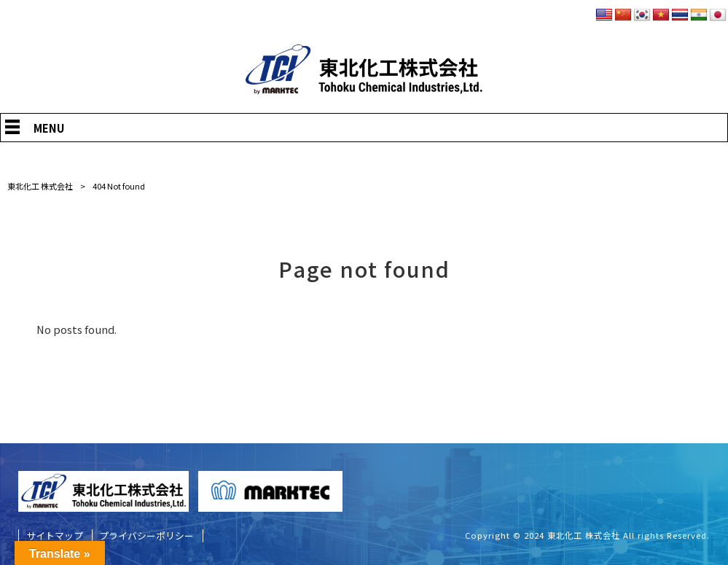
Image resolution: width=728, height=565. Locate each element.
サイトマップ (55, 536)
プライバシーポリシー (146, 536)
